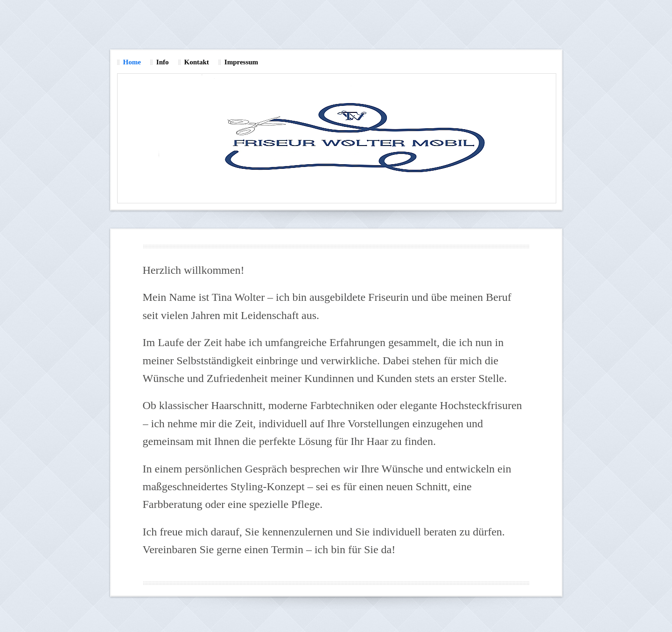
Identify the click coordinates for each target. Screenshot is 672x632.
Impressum (241, 62)
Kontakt (197, 62)
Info (163, 62)
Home (132, 62)
